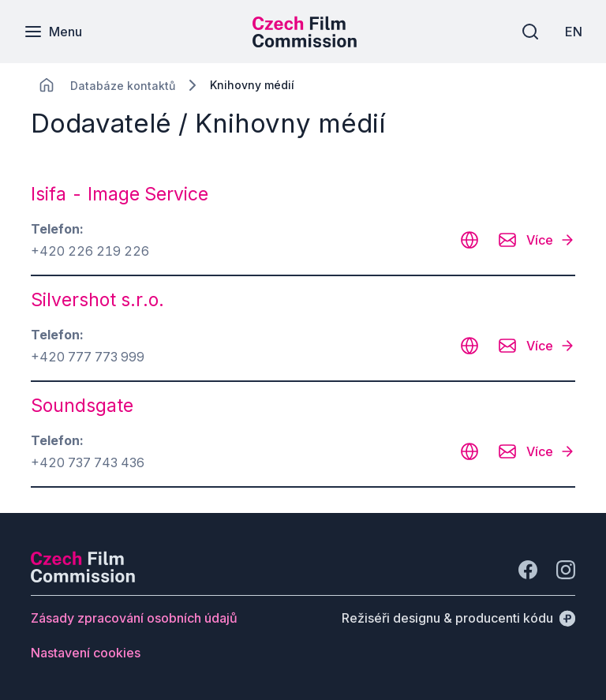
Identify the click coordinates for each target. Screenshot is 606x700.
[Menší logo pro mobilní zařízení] (305, 43)
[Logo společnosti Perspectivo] (83, 578)
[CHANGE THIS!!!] (47, 85)
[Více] (551, 240)
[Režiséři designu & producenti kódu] (458, 618)
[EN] (574, 32)
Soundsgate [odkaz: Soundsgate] (82, 406)
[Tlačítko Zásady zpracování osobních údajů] (134, 618)
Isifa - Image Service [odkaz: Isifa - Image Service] (120, 194)
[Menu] (53, 32)
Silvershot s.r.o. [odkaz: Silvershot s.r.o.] (97, 300)
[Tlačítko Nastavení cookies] (86, 653)
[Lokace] (123, 86)
